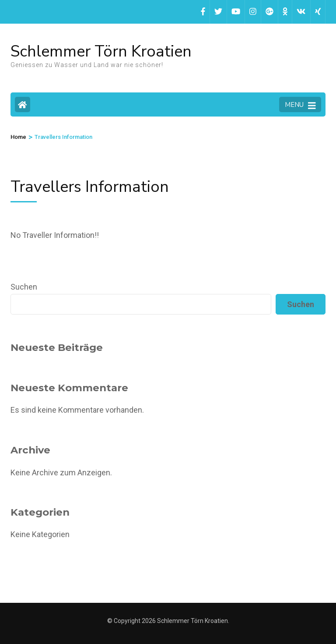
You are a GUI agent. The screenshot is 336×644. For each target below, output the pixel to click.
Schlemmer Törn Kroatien (101, 51)
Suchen (24, 287)
